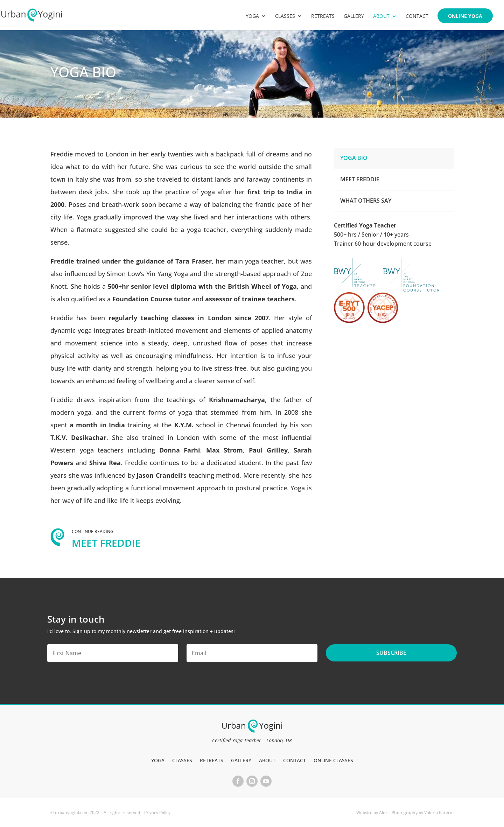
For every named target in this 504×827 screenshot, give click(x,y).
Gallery (354, 16)
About (381, 16)
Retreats (323, 16)
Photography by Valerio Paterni (423, 812)
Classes (285, 16)
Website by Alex (372, 812)
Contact (417, 16)
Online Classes (333, 760)
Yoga (252, 16)
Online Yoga (465, 16)
